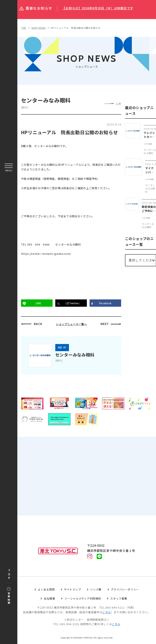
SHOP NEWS (39, 28)
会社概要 (49, 599)
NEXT (105, 324)
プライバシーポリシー (125, 590)
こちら (107, 613)
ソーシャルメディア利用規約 (83, 599)
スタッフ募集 (119, 599)
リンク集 (96, 590)
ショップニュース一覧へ (72, 325)
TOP (9, 574)
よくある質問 (46, 590)
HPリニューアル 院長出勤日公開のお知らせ (76, 28)
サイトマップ (72, 590)
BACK (38, 324)
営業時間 (9, 596)
